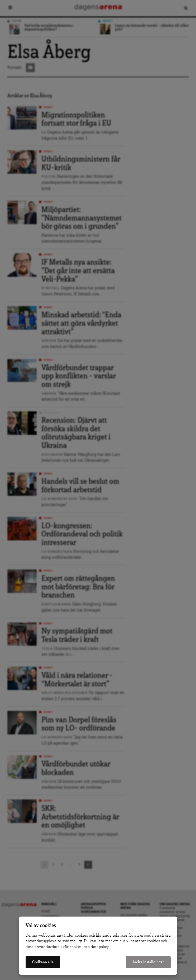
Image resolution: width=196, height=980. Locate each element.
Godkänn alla (43, 962)
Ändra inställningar (148, 962)
